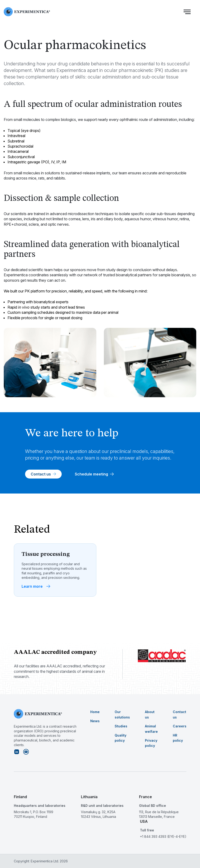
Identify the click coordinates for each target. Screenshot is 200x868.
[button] (187, 12)
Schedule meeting (94, 474)
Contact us (43, 474)
